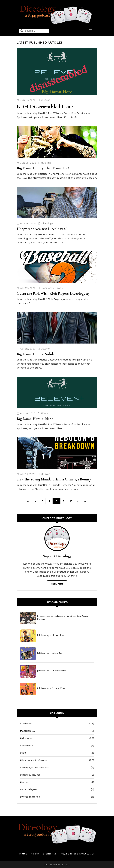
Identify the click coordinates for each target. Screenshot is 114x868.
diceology (57, 738)
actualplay (57, 731)
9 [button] (64, 501)
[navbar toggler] (90, 31)
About (35, 854)
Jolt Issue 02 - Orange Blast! (51, 688)
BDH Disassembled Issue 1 (46, 107)
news (57, 782)
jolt (57, 753)
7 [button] (49, 501)
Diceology (47, 223)
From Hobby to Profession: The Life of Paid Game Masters (63, 617)
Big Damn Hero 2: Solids (36, 354)
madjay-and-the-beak (57, 768)
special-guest (57, 789)
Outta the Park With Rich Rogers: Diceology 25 (53, 293)
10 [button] (71, 501)
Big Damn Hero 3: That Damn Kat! (43, 168)
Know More (57, 584)
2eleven (57, 724)
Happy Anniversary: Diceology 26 (42, 229)
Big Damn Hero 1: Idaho (35, 419)
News (58, 288)
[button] (28, 501)
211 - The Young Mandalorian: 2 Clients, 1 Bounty (54, 479)
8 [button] (57, 501)
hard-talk (57, 746)
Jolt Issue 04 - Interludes (49, 653)
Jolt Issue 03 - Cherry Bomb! (51, 671)
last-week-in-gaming (57, 760)
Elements (49, 854)
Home (23, 854)
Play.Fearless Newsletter (77, 854)
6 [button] (42, 501)
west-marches (57, 797)
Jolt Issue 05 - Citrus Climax (51, 635)
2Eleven (46, 100)
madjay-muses (57, 775)
